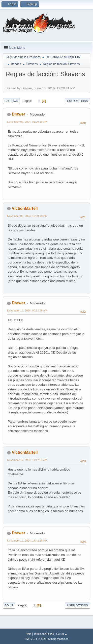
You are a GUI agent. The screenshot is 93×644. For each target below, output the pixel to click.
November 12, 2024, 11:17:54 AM (27, 460)
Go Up (9, 605)
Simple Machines (58, 639)
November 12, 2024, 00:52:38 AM (27, 310)
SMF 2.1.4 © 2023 (35, 639)
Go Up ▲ (62, 634)
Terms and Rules (44, 634)
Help (29, 634)
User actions (77, 101)
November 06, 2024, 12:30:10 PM (27, 216)
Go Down (11, 101)
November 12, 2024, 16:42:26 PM (27, 541)
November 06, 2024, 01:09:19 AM (27, 122)
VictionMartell (25, 208)
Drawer (18, 114)
